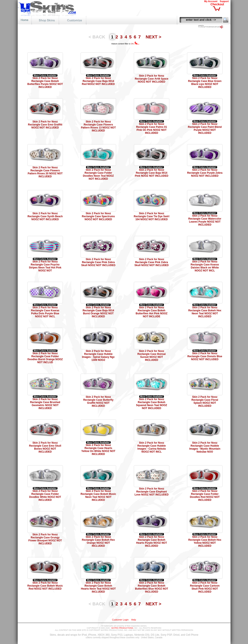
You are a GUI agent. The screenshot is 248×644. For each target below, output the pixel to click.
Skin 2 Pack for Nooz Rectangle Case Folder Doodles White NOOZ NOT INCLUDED (45, 495)
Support (224, 1)
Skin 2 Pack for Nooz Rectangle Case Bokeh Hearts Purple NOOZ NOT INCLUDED (152, 541)
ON (135, 44)
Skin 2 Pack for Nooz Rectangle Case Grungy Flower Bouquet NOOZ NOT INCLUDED (45, 539)
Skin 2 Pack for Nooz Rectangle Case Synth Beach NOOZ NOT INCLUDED (45, 216)
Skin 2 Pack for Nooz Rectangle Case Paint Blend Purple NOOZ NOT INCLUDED (205, 128)
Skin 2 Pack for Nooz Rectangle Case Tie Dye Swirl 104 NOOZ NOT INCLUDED (151, 216)
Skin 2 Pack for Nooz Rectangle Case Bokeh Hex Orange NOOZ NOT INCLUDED (98, 541)
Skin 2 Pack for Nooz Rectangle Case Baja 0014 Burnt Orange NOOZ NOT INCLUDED (98, 312)
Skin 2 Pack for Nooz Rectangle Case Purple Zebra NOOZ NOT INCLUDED (205, 173)
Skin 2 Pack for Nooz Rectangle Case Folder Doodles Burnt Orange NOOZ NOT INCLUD (45, 358)
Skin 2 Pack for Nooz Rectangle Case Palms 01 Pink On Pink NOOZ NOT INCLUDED (152, 128)
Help (134, 620)
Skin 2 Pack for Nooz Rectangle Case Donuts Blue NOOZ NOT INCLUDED (205, 356)
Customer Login (120, 620)
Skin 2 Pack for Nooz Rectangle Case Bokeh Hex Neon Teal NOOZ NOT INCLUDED (205, 312)
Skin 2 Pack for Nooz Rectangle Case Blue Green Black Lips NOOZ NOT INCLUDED (205, 83)
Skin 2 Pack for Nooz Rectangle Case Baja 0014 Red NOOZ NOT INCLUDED (98, 81)
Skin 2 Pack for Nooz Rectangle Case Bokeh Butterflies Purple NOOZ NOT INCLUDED (45, 83)
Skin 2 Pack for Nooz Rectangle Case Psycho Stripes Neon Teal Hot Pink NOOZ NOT (45, 266)
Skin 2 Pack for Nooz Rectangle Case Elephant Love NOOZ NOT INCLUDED (152, 492)
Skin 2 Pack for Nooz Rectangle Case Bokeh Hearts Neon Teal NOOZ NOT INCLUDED (98, 587)
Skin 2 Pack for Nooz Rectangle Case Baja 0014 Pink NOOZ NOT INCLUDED (151, 173)
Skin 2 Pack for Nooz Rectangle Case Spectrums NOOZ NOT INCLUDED (98, 216)
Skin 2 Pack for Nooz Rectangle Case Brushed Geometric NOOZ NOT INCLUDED (45, 404)
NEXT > (153, 37)
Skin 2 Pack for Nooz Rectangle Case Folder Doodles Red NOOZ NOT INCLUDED (205, 495)
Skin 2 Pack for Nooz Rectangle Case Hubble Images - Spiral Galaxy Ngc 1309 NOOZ (98, 356)
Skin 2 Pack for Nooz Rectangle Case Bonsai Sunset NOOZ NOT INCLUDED (152, 356)
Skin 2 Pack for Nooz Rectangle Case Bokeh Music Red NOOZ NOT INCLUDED (45, 586)
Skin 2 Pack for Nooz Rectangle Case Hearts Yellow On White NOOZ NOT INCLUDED (98, 450)
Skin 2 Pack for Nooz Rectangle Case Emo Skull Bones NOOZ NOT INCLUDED (45, 447)
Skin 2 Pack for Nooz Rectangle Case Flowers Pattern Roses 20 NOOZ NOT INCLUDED (45, 172)
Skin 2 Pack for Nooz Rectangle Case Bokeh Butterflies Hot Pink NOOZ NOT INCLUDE (151, 312)
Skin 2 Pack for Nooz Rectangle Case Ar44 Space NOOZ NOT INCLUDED (152, 79)
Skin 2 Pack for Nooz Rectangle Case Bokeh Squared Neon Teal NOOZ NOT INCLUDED (152, 404)
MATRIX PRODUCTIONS (122, 628)
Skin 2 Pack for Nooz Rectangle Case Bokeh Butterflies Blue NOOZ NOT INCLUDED (151, 587)
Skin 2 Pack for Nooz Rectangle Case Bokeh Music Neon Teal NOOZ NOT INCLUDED (98, 495)
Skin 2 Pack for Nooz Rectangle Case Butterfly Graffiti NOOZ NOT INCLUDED (98, 401)
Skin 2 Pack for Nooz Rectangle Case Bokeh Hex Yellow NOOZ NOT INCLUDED (205, 541)
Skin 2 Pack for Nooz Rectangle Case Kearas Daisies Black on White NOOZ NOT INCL (205, 266)
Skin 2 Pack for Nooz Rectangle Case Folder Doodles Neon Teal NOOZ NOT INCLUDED (98, 174)
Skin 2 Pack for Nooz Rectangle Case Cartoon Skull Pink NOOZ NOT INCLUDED (205, 587)
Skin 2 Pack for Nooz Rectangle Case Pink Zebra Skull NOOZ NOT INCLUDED (98, 262)
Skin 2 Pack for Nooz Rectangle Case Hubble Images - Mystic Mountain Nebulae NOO (205, 447)
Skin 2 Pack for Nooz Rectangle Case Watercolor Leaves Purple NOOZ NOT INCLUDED (205, 220)
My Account (211, 1)
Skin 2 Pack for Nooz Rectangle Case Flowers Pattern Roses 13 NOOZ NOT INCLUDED (98, 126)
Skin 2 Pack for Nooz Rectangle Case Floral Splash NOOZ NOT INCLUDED (205, 401)
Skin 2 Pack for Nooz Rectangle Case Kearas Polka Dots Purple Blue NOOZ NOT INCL (45, 312)
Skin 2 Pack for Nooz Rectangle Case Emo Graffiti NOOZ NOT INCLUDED (45, 125)
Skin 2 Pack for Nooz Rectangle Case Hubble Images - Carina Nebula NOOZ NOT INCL (151, 447)
